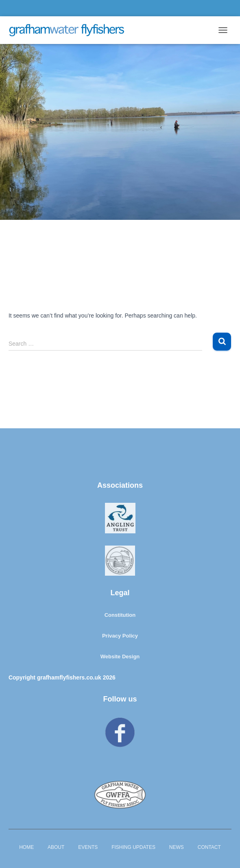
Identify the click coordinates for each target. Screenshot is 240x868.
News (177, 847)
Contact (209, 847)
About (56, 847)
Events (88, 847)
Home (26, 847)
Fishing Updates (133, 847)
